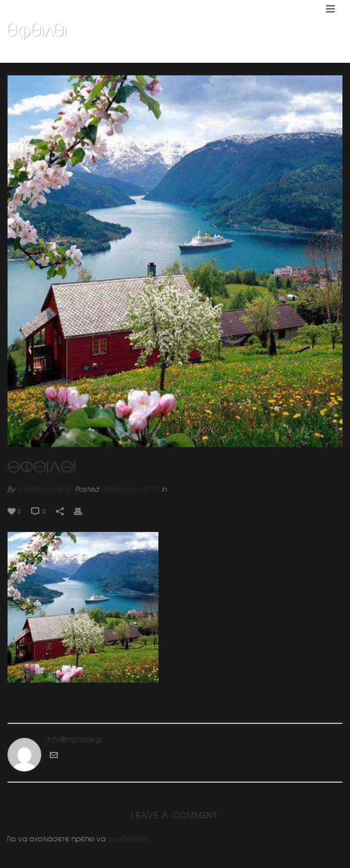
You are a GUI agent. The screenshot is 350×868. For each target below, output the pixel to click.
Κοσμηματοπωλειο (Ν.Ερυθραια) (169, 56)
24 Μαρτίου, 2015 (129, 489)
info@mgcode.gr (44, 489)
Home (107, 56)
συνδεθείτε (128, 839)
